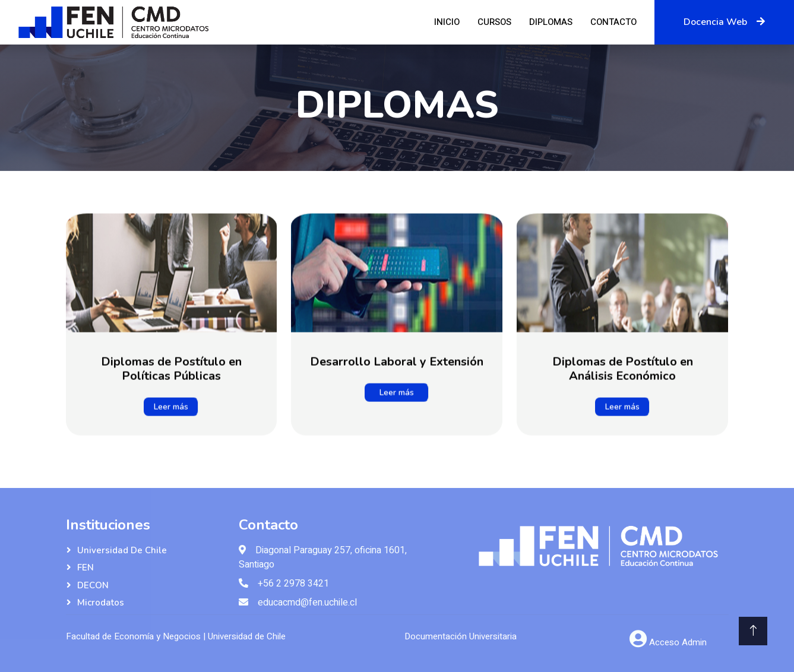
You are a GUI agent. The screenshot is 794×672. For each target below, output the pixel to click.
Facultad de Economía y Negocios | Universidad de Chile (176, 636)
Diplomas (551, 22)
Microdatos (101, 603)
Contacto (613, 22)
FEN (86, 568)
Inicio (447, 22)
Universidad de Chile (122, 550)
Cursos (494, 22)
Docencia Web (724, 22)
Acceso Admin (678, 642)
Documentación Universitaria (461, 636)
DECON (93, 585)
